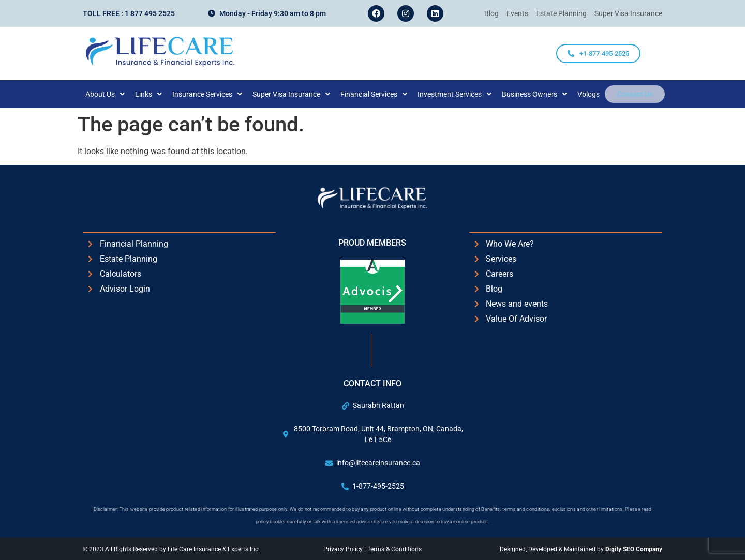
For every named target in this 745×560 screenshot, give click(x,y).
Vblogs (596, 94)
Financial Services (381, 94)
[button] (112, 94)
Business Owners (542, 94)
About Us (112, 94)
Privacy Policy (344, 549)
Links (156, 94)
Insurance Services (214, 94)
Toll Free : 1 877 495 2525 (129, 13)
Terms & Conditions (394, 549)
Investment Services (462, 94)
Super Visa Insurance (299, 94)
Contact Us (635, 94)
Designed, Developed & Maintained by (581, 549)
